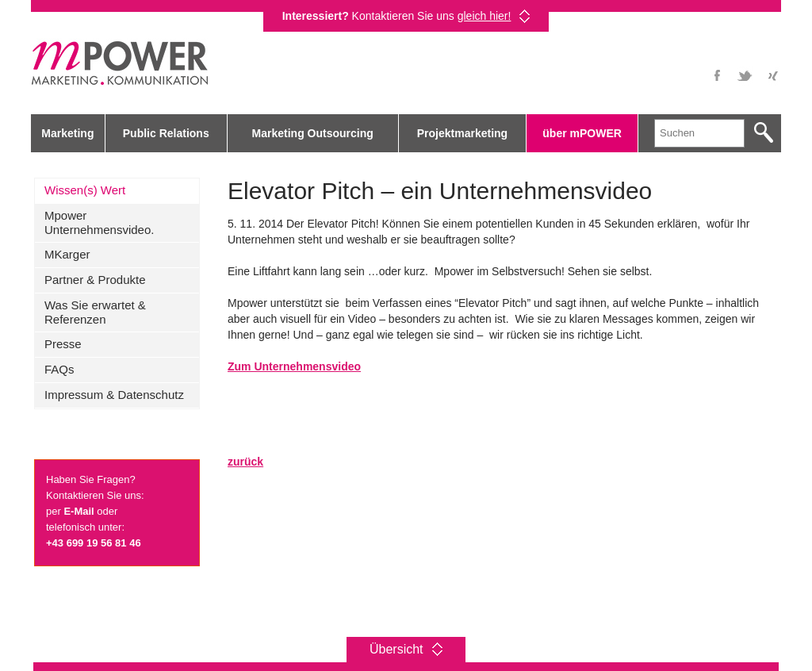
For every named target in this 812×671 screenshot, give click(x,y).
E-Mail (79, 511)
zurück (245, 462)
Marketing (67, 133)
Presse (63, 344)
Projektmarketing (462, 133)
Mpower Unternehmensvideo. (99, 222)
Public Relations (166, 133)
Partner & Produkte (95, 280)
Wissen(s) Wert (85, 190)
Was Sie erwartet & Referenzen (95, 312)
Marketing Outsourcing (313, 133)
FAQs (59, 369)
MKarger (67, 254)
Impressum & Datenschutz (114, 395)
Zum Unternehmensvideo (294, 366)
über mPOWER (582, 133)
